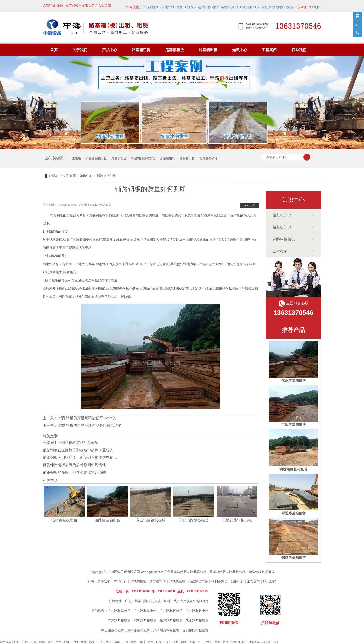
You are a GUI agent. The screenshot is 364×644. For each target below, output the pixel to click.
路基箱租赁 (141, 50)
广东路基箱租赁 (119, 621)
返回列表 (249, 205)
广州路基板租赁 (171, 611)
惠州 (150, 642)
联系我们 (299, 50)
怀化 (234, 642)
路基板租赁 (175, 50)
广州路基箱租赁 (119, 611)
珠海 (159, 642)
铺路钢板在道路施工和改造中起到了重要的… (80, 450)
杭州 (58, 642)
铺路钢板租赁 (258, 572)
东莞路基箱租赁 (171, 621)
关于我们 (80, 50)
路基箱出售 (187, 158)
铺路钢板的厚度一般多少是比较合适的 (90, 425)
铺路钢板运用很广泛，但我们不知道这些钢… (80, 457)
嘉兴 (50, 642)
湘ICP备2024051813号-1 (264, 642)
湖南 (184, 642)
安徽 (192, 642)
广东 (17, 642)
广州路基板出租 (197, 611)
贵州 (134, 642)
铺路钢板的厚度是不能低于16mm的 (87, 418)
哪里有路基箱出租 (143, 158)
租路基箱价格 (208, 158)
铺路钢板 (57, 215)
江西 (167, 642)
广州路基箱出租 (145, 611)
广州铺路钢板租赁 (166, 630)
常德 (226, 642)
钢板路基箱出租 (96, 158)
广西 (25, 642)
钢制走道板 (219, 582)
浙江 (67, 642)
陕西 (109, 642)
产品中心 (110, 50)
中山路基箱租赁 (113, 630)
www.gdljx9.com (66, 205)
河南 (33, 642)
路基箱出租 (208, 50)
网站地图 (315, 7)
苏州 (92, 642)
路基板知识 (282, 227)
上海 (75, 642)
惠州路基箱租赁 (139, 630)
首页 (54, 50)
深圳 (142, 642)
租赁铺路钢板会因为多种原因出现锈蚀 (74, 465)
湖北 (175, 642)
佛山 (209, 642)
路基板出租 (237, 572)
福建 (117, 642)
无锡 (84, 642)
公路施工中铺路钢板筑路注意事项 (71, 443)
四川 (201, 642)
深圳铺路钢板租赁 (195, 630)
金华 (42, 642)
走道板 (76, 158)
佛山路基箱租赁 (197, 621)
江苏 (100, 642)
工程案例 (269, 50)
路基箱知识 (282, 215)
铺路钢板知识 (284, 239)
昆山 (217, 642)
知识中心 (240, 50)
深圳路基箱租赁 (145, 621)
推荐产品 (293, 330)
